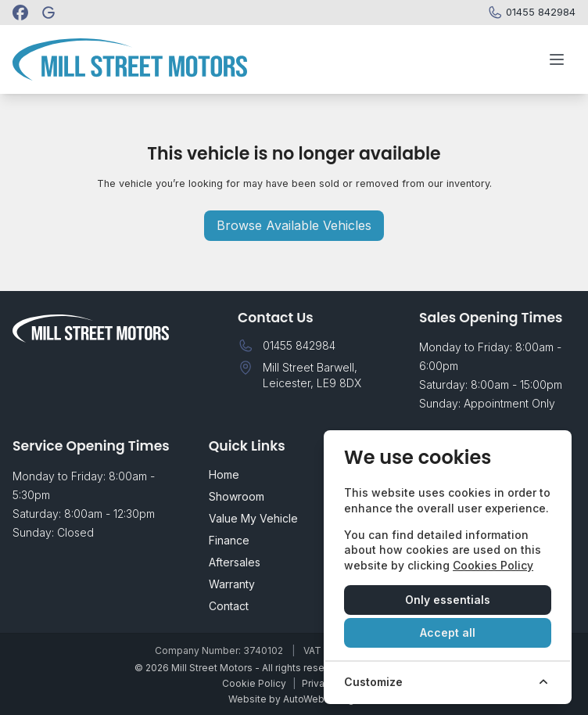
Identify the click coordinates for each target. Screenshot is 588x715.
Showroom (237, 496)
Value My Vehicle (253, 518)
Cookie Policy (254, 683)
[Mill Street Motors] (50, 13)
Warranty (232, 584)
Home (224, 474)
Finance (229, 540)
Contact (229, 606)
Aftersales (235, 562)
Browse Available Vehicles (294, 225)
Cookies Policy (493, 565)
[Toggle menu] (557, 59)
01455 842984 (299, 345)
